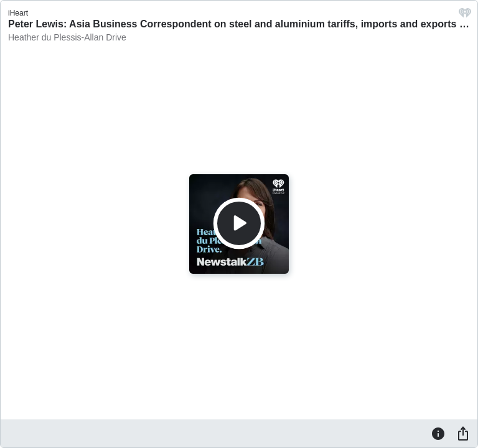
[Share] (463, 433)
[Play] (239, 223)
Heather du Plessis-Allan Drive (67, 37)
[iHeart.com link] (465, 16)
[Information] (438, 433)
